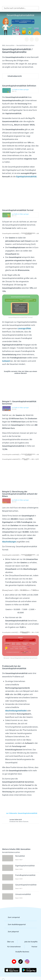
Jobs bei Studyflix (29, 942)
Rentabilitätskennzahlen (25, 45)
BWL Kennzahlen (8, 45)
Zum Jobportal (12, 932)
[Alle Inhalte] (3, 3)
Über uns (9, 942)
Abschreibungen (9, 542)
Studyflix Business (20, 952)
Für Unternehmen (12, 947)
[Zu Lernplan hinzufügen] (27, 39)
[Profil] (38, 3)
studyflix (22, 3)
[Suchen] (36, 8)
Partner (33, 947)
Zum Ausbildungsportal (15, 924)
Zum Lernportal (12, 917)
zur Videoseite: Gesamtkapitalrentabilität (21, 813)
